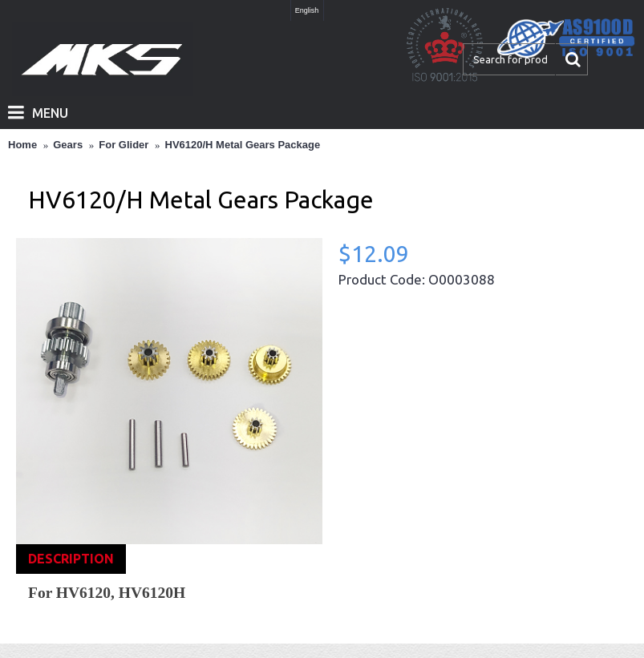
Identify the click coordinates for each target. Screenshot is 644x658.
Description (71, 559)
